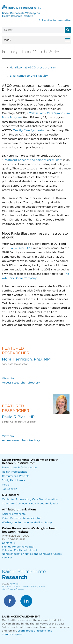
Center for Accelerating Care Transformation (30, 499)
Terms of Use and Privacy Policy (29, 587)
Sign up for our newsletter (18, 547)
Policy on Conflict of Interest (20, 550)
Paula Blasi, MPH (21, 248)
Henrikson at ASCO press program (33, 68)
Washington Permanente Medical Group (27, 523)
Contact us (9, 543)
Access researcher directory (21, 383)
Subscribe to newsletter (55, 20)
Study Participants (13, 481)
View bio (8, 378)
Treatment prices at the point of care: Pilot (32, 160)
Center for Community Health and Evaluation (30, 504)
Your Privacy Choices (13, 589)
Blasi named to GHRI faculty (29, 76)
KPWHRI (14, 584)
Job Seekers (10, 489)
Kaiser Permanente (14, 514)
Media (6, 485)
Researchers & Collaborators (20, 468)
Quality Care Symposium (30, 130)
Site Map (6, 587)
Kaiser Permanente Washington (22, 518)
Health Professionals (15, 472)
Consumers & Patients (16, 476)
